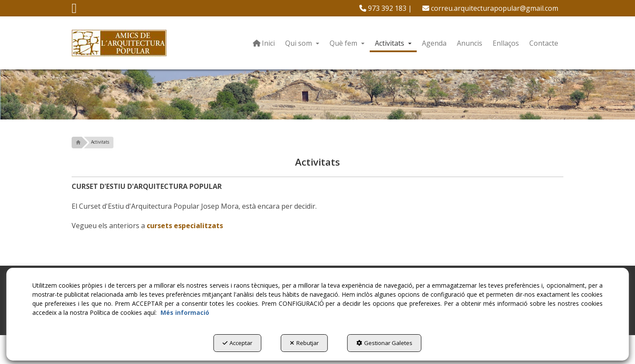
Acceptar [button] (237, 343)
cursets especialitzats (185, 226)
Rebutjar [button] (304, 343)
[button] (74, 10)
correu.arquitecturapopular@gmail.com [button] (490, 8)
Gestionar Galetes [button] (384, 343)
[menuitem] (386, 8)
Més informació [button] (185, 312)
